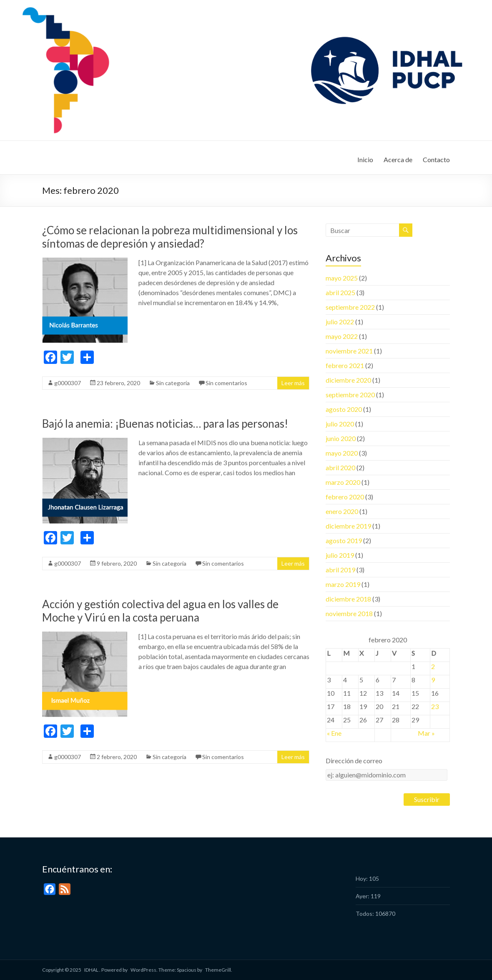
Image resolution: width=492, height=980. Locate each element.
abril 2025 (340, 292)
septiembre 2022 (350, 307)
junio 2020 (341, 438)
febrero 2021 (345, 365)
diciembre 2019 (348, 526)
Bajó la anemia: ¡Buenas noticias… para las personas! (165, 424)
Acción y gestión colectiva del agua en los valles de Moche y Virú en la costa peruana (160, 611)
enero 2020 (342, 511)
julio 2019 (340, 555)
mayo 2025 (342, 278)
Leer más (293, 383)
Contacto (436, 159)
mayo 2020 (342, 453)
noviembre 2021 (349, 351)
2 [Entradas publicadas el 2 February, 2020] (433, 666)
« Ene (334, 733)
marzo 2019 (343, 584)
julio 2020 (340, 424)
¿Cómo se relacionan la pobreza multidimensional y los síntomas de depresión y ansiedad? (170, 237)
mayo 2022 (342, 336)
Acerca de (398, 159)
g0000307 (68, 383)
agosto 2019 (344, 540)
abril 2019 (340, 570)
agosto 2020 (344, 409)
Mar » (426, 733)
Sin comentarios (226, 383)
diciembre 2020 (348, 380)
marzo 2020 (343, 482)
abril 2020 (340, 467)
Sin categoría (173, 383)
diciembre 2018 (348, 599)
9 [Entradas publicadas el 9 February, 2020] (433, 680)
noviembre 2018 (349, 613)
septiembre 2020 (350, 395)
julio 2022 (340, 322)
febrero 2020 (345, 497)
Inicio (365, 159)
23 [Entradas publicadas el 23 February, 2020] (435, 706)
